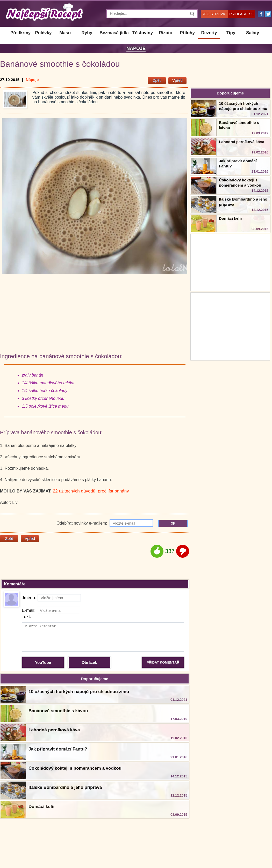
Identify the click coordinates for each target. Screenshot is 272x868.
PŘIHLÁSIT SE (242, 14)
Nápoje (136, 48)
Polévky (43, 33)
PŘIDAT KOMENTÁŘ (163, 662)
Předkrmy (20, 33)
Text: (26, 617)
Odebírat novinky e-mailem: (105, 523)
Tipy (231, 33)
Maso (65, 33)
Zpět (157, 80)
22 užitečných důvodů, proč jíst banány (91, 491)
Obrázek (89, 662)
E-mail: (51, 610)
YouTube (43, 662)
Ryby (87, 33)
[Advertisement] (230, 326)
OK (173, 524)
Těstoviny (143, 33)
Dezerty (209, 33)
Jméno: (51, 598)
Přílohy (187, 33)
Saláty (253, 33)
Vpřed (177, 80)
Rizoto (166, 33)
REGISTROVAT (214, 14)
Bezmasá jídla (114, 33)
